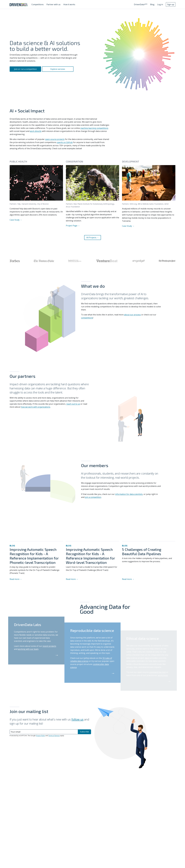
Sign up (171, 4)
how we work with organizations (36, 407)
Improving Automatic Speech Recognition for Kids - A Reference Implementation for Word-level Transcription (90, 556)
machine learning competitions (94, 128)
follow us (77, 719)
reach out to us (73, 404)
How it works (69, 4)
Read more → (16, 579)
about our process (132, 315)
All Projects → (93, 238)
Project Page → (73, 226)
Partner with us (53, 4)
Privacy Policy (40, 736)
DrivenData (141, 4)
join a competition (93, 497)
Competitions (38, 4)
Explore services (58, 69)
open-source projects (55, 139)
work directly (36, 131)
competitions (87, 318)
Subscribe (84, 732)
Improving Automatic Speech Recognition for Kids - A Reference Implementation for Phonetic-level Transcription (34, 556)
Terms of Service (54, 736)
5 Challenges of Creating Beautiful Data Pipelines (142, 552)
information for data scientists (129, 494)
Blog (152, 4)
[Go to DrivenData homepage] (19, 4)
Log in (160, 4)
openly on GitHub (65, 142)
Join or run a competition (25, 69)
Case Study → (16, 220)
